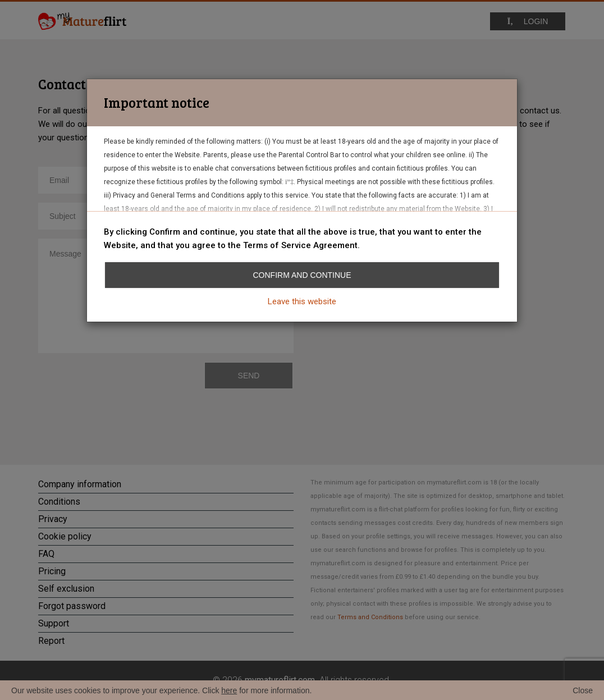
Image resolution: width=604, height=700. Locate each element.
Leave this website (302, 301)
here (229, 690)
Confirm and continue (302, 275)
